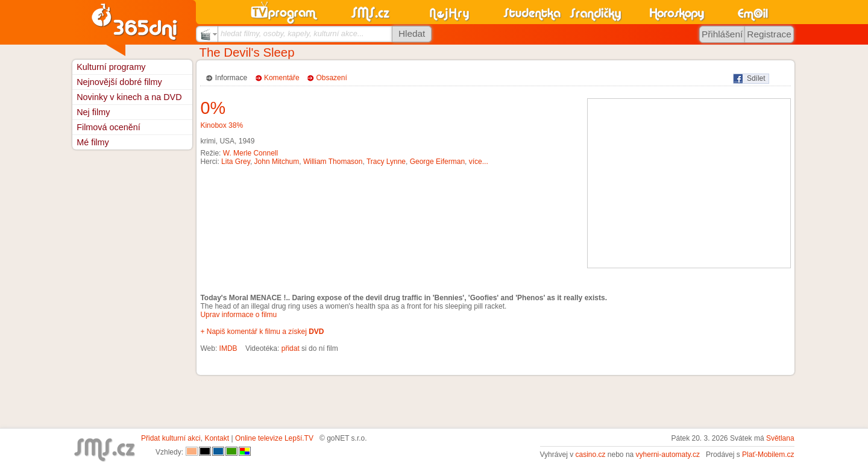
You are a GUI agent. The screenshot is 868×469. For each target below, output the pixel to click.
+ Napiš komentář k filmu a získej (262, 332)
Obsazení (331, 78)
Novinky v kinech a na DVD (129, 97)
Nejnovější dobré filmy (119, 82)
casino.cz (590, 455)
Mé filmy (93, 142)
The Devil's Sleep (247, 52)
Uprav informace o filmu (238, 315)
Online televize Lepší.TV (274, 438)
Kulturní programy (111, 67)
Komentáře (282, 78)
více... (479, 162)
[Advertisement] (689, 183)
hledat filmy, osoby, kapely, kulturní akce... (292, 33)
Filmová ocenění (108, 127)
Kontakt (217, 438)
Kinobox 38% (222, 125)
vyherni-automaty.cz (668, 455)
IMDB (228, 348)
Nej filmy (93, 112)
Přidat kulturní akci (171, 438)
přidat (291, 348)
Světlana (780, 438)
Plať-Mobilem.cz (768, 455)
